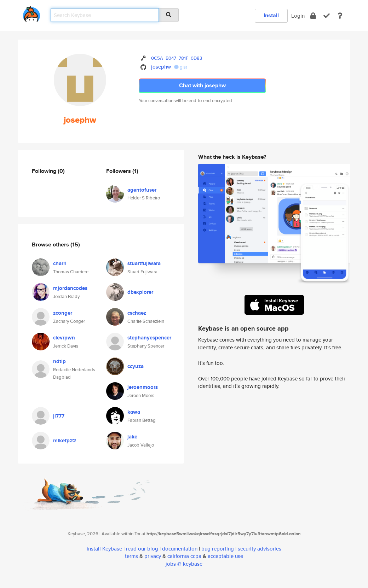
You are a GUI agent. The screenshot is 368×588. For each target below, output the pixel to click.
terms (131, 556)
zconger (63, 313)
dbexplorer (140, 292)
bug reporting (218, 549)
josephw (161, 67)
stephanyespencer (149, 338)
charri (60, 263)
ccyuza (136, 366)
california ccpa (184, 556)
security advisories (260, 549)
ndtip (59, 361)
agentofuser (142, 190)
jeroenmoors (143, 387)
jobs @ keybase (184, 564)
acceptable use (225, 556)
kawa (134, 412)
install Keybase (104, 549)
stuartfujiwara (144, 263)
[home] (31, 13)
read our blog (142, 549)
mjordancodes (70, 288)
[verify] (327, 16)
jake (132, 437)
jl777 (59, 416)
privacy (153, 556)
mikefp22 (65, 441)
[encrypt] (313, 16)
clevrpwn (64, 338)
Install (271, 15)
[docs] (340, 16)
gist (181, 67)
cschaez (137, 313)
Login (298, 16)
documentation (180, 549)
